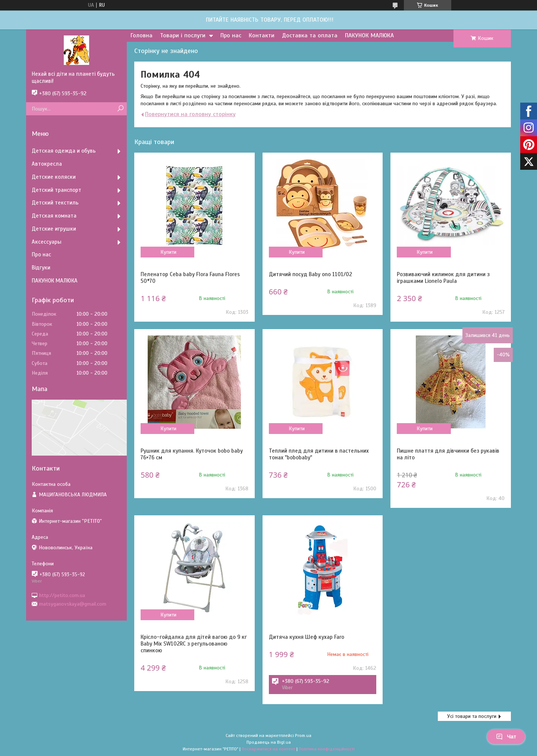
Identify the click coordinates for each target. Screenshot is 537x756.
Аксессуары (47, 242)
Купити (168, 252)
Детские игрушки (54, 229)
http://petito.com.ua (62, 595)
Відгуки (41, 268)
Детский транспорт (56, 190)
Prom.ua (303, 735)
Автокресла (47, 164)
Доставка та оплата (310, 35)
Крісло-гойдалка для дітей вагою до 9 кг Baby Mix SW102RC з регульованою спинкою (194, 644)
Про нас (231, 35)
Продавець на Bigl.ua (269, 742)
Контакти (262, 35)
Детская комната (54, 216)
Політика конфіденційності (327, 749)
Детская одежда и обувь (64, 151)
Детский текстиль (55, 203)
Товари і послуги (183, 35)
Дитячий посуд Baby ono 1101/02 (310, 274)
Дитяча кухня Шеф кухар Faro (307, 637)
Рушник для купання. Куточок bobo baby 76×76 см (192, 454)
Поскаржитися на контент (268, 749)
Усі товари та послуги (472, 716)
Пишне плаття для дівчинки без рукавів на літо (448, 454)
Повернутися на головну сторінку (190, 114)
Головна (142, 35)
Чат (506, 737)
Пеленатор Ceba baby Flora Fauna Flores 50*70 (190, 278)
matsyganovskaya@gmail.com (73, 604)
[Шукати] (120, 109)
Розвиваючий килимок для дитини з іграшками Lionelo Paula (443, 278)
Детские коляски (54, 177)
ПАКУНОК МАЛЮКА (369, 35)
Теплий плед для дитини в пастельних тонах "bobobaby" (319, 454)
